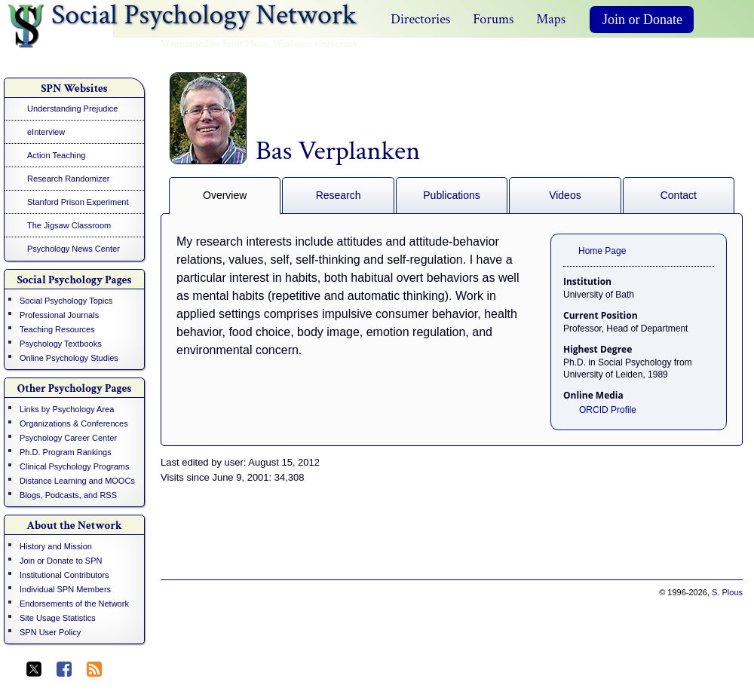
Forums (493, 19)
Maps (551, 19)
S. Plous (727, 592)
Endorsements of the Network (74, 604)
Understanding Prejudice (72, 109)
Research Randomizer (68, 179)
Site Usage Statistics (58, 618)
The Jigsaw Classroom (69, 225)
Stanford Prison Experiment (78, 202)
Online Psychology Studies (69, 358)
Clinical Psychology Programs (75, 466)
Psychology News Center (74, 249)
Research (339, 195)
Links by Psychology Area (67, 409)
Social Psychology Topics (66, 301)
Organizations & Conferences (74, 423)
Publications (452, 195)
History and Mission (56, 546)
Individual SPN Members (65, 589)
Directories (420, 19)
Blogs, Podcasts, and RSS (68, 495)
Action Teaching (56, 155)
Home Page (602, 251)
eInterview (46, 132)
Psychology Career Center (68, 438)
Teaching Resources (57, 329)
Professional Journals (59, 315)
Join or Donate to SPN (61, 561)
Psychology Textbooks (61, 344)
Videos (565, 195)
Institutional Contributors (64, 575)
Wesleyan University (316, 44)
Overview (225, 195)
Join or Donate (642, 20)
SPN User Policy (50, 632)
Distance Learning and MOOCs (77, 481)
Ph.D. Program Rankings (66, 452)
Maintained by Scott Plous (214, 44)
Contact (679, 195)
